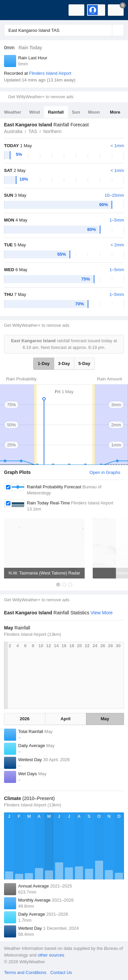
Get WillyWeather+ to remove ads (41, 97)
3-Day (64, 363)
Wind (35, 112)
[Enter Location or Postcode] (64, 30)
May (105, 719)
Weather (13, 112)
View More (102, 613)
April (66, 719)
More (115, 112)
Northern (52, 131)
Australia (13, 131)
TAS (33, 131)
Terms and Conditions (25, 972)
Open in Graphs (105, 472)
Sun (76, 112)
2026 (25, 719)
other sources (51, 955)
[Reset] (106, 30)
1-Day (44, 363)
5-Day (84, 363)
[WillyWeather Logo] (15, 10)
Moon (94, 112)
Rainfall (56, 112)
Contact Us (61, 972)
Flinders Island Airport (50, 73)
